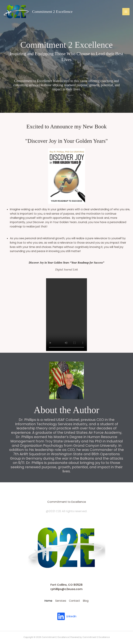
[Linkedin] (66, 615)
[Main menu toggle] (126, 12)
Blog (92, 600)
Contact (77, 600)
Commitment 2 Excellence (52, 12)
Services (59, 600)
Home (42, 600)
